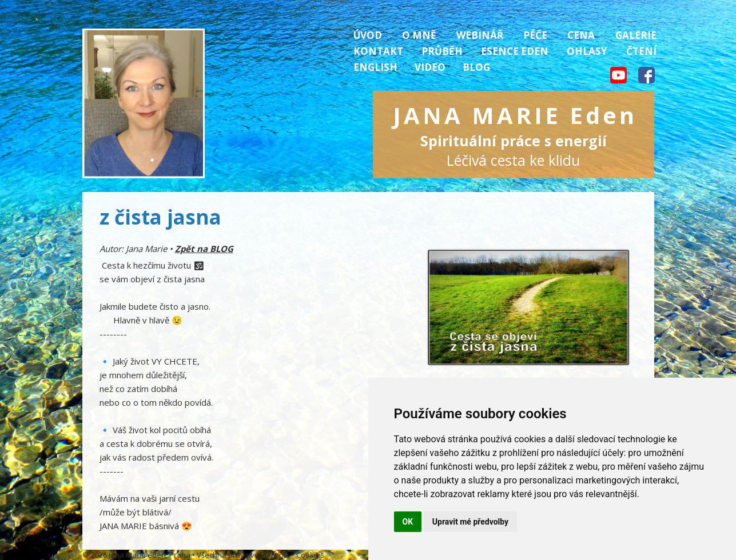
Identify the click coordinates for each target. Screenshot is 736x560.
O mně (419, 35)
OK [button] (408, 522)
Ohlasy (587, 51)
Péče (535, 35)
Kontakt (378, 51)
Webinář (480, 35)
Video (430, 67)
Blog (476, 67)
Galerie (636, 35)
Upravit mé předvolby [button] (470, 522)
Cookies (310, 555)
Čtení (641, 51)
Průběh (442, 51)
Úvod (368, 35)
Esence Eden (515, 51)
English (375, 67)
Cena (581, 35)
